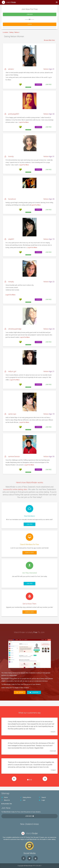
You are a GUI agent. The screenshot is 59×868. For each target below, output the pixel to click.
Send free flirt (28, 75)
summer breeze (12, 456)
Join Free (48, 85)
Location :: (6, 32)
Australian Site (7, 804)
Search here (30, 553)
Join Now (30, 16)
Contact (38, 85)
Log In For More (24, 122)
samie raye (10, 414)
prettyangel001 (12, 114)
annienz (9, 69)
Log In (30, 26)
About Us (6, 800)
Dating (12, 32)
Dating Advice (26, 797)
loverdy (9, 156)
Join (23, 800)
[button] (14, 779)
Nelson (17, 32)
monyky (9, 282)
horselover (10, 199)
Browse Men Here (49, 40)
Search (42, 797)
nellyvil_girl (10, 371)
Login (42, 800)
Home (5, 797)
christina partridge (13, 329)
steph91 (9, 239)
